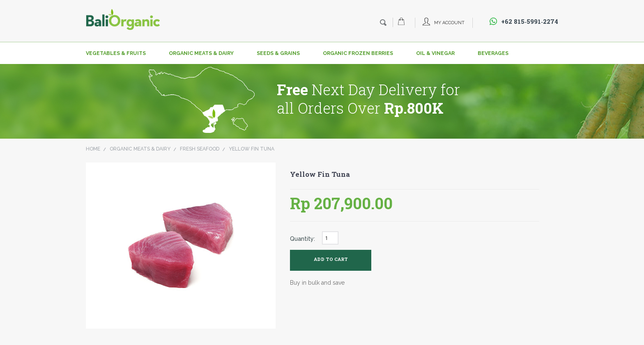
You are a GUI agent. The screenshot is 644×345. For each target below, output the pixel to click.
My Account (449, 23)
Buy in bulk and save (317, 283)
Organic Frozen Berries (358, 53)
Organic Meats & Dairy (201, 53)
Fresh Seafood (200, 149)
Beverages (493, 53)
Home (93, 149)
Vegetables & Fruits (116, 53)
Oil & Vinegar (435, 53)
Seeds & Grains (278, 53)
